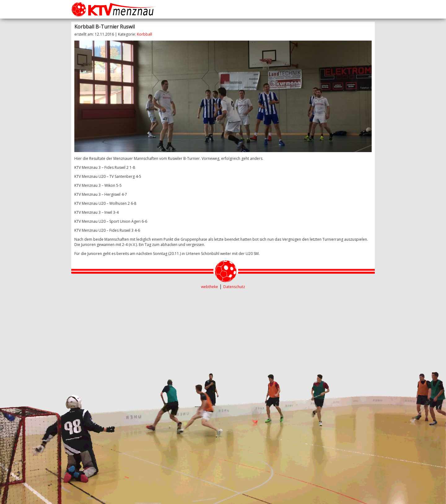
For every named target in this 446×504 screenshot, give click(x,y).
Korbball (144, 34)
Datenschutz (234, 287)
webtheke (210, 287)
